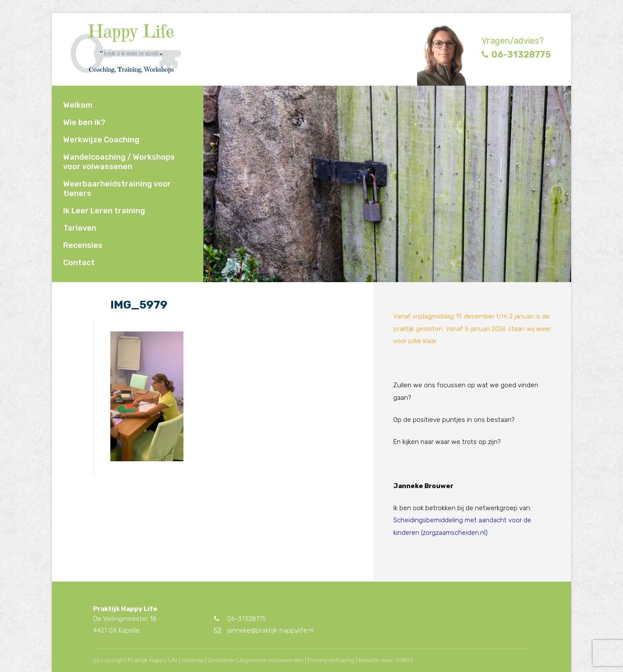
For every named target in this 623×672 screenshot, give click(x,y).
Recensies (83, 245)
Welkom (78, 105)
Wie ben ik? (84, 122)
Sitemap (193, 660)
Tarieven (80, 228)
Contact (79, 263)
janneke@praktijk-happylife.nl (264, 630)
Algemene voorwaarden (271, 660)
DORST (405, 660)
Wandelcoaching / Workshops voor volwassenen (119, 162)
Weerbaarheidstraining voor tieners (117, 189)
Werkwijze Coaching (101, 140)
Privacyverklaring (331, 660)
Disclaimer (222, 660)
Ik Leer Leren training (104, 211)
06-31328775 (516, 55)
